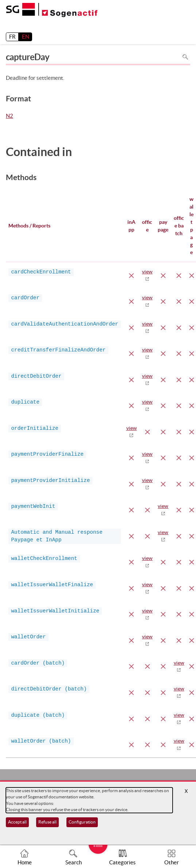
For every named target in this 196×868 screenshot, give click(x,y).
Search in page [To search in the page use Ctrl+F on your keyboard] (185, 57)
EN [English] (26, 37)
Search (74, 862)
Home (25, 862)
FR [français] (12, 37)
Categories (122, 862)
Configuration (82, 822)
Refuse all (47, 822)
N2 (9, 116)
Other (172, 862)
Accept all (17, 822)
